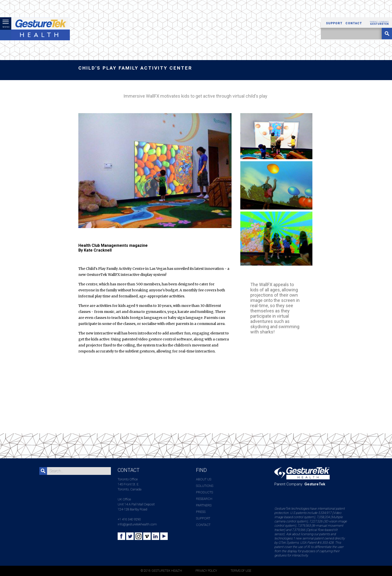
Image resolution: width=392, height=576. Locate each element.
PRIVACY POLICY (206, 571)
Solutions (205, 486)
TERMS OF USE (241, 571)
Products (205, 492)
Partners (204, 505)
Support (334, 23)
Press (201, 512)
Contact (354, 23)
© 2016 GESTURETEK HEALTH (161, 571)
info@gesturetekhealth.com (137, 524)
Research (204, 499)
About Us (204, 479)
